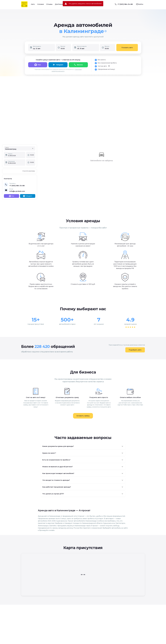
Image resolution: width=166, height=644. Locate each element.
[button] (83, 446)
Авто (33, 4)
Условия (40, 4)
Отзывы (49, 4)
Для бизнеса (60, 4)
